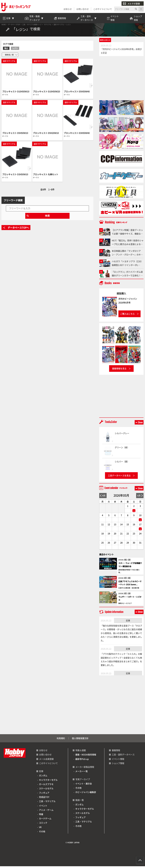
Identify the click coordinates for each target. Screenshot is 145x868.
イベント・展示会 (84, 785)
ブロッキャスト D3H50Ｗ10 (15, 176)
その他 (42, 833)
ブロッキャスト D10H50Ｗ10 (16, 93)
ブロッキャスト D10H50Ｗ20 (46, 93)
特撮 (41, 816)
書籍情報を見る (119, 370)
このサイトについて (102, 9)
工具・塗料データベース (123, 756)
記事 (128, 622)
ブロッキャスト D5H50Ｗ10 (15, 135)
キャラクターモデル (48, 782)
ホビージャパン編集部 (86, 794)
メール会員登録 (46, 761)
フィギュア (44, 794)
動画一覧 (80, 802)
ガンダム (43, 777)
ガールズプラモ (46, 786)
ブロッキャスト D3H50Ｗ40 (77, 135)
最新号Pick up (82, 761)
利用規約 (61, 740)
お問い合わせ (82, 9)
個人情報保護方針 (80, 740)
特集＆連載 (81, 752)
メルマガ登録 (131, 4)
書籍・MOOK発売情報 (86, 756)
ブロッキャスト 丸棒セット (46, 176)
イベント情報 (118, 761)
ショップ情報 (118, 765)
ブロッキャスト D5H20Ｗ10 (46, 135)
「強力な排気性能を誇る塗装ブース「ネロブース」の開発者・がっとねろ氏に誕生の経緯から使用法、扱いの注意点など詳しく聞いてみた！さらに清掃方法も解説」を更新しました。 (121, 635)
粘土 (6, 50)
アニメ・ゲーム (46, 812)
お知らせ (67, 9)
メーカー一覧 (82, 773)
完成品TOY (44, 799)
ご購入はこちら (127, 316)
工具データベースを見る (119, 477)
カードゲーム (45, 820)
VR (40, 829)
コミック (43, 825)
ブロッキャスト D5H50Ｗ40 (77, 93)
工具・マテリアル (47, 803)
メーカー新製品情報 (85, 769)
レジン (15, 50)
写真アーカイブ (83, 781)
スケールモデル (46, 790)
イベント (43, 807)
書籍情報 (116, 752)
